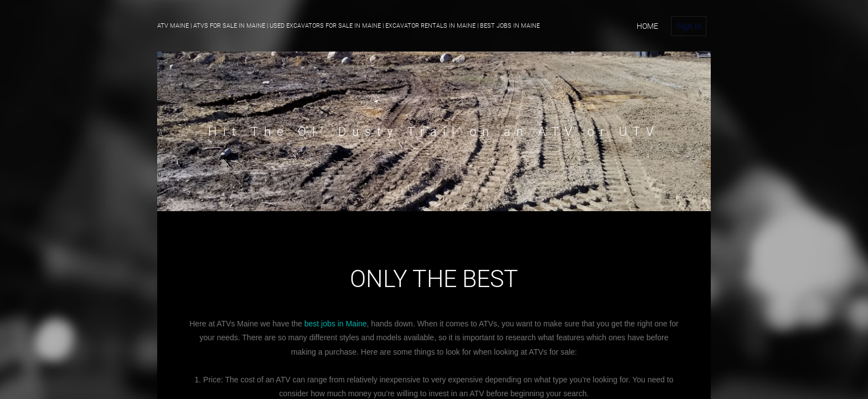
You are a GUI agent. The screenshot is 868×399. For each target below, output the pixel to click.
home (647, 26)
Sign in (689, 26)
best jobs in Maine (336, 324)
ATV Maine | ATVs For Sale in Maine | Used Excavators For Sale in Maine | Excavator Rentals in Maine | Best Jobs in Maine (348, 26)
